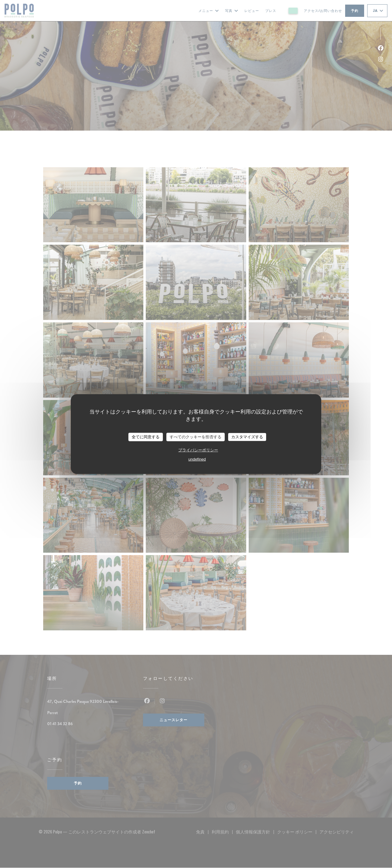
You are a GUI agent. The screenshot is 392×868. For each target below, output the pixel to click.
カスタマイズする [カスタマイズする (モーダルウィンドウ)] (247, 437)
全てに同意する (146, 437)
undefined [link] (197, 459)
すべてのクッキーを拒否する (196, 437)
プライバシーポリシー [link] (198, 450)
